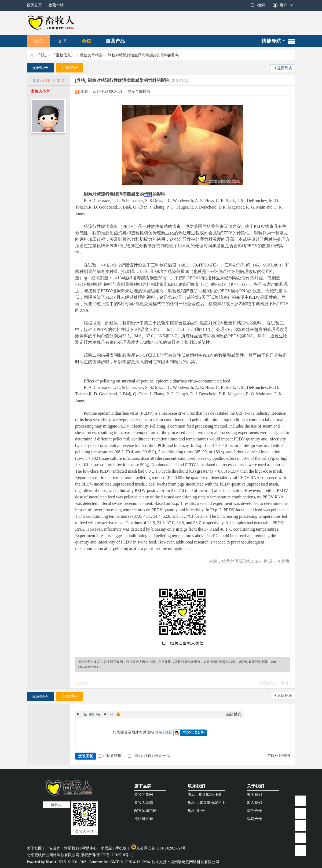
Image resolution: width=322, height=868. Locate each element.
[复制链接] (179, 81)
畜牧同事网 (144, 795)
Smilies (118, 714)
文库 (62, 41)
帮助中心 (90, 848)
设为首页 (34, 5)
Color (85, 714)
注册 (169, 732)
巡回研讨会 (144, 819)
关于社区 (34, 848)
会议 (86, 41)
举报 (284, 683)
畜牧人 (32, 55)
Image (92, 714)
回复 (85, 683)
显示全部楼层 (139, 91)
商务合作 (254, 811)
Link (98, 714)
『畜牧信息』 (63, 55)
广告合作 (53, 848)
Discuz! (52, 862)
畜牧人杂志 (144, 803)
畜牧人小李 (40, 91)
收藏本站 (56, 5)
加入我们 (254, 803)
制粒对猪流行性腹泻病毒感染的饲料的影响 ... (145, 55)
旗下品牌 (143, 786)
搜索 (261, 5)
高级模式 (234, 714)
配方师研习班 (145, 811)
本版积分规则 (279, 755)
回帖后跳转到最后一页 (149, 756)
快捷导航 (271, 41)
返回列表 (285, 68)
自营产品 (115, 41)
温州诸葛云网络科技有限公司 (195, 862)
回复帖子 (70, 68)
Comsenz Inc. (99, 862)
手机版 (121, 848)
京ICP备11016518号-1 (114, 855)
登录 (159, 732)
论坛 (38, 41)
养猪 (207, 226)
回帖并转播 (110, 756)
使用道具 (266, 683)
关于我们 (255, 786)
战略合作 (254, 819)
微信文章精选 (91, 55)
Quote (105, 714)
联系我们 (196, 786)
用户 (283, 5)
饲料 (148, 194)
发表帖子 (40, 68)
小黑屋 (106, 848)
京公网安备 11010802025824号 (158, 848)
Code (112, 714)
